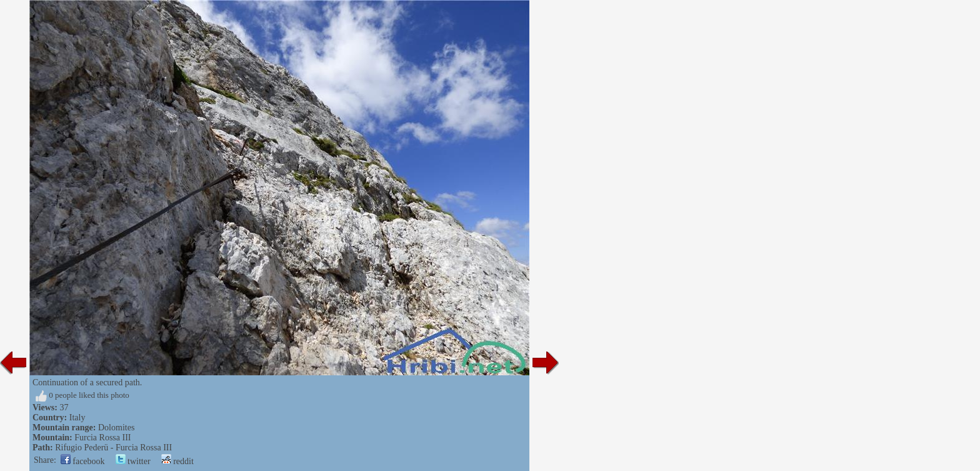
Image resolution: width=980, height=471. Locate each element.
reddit (177, 461)
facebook (83, 461)
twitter (133, 461)
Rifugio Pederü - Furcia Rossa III (113, 448)
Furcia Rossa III (102, 438)
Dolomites (116, 428)
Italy (77, 418)
